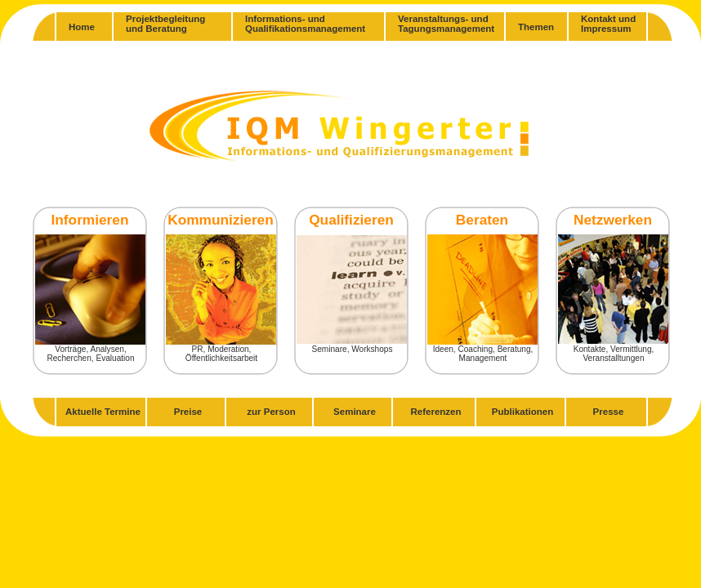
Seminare (355, 412)
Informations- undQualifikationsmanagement (305, 24)
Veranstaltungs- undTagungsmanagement (446, 24)
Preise (188, 412)
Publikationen (523, 412)
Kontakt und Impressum (608, 24)
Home (82, 27)
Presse (609, 412)
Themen (536, 27)
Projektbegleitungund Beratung (165, 24)
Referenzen (435, 412)
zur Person (271, 412)
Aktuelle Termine (103, 412)
